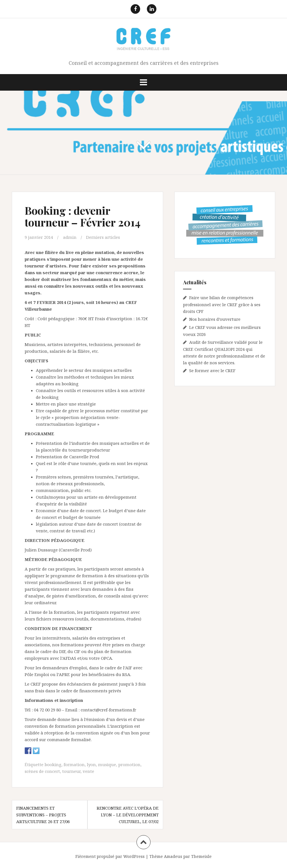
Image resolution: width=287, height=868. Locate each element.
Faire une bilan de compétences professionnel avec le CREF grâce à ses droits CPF (222, 304)
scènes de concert (42, 771)
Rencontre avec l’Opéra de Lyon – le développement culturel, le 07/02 (128, 815)
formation (74, 764)
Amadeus (173, 856)
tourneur (71, 771)
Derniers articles (103, 237)
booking (53, 764)
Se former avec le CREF (212, 370)
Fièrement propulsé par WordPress (110, 856)
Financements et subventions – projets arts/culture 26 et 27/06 (43, 815)
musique (107, 764)
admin (70, 237)
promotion (129, 764)
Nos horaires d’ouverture (215, 319)
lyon (91, 764)
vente (88, 771)
